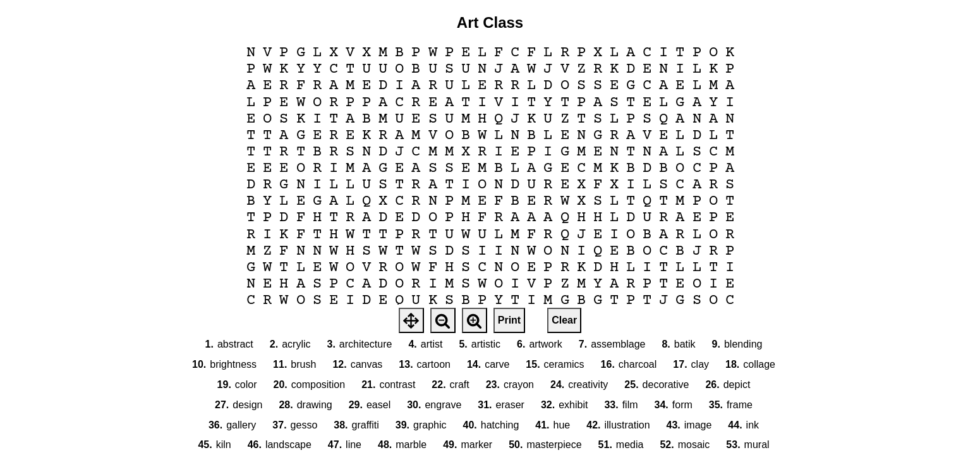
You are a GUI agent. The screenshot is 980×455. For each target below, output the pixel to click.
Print (509, 320)
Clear (564, 320)
